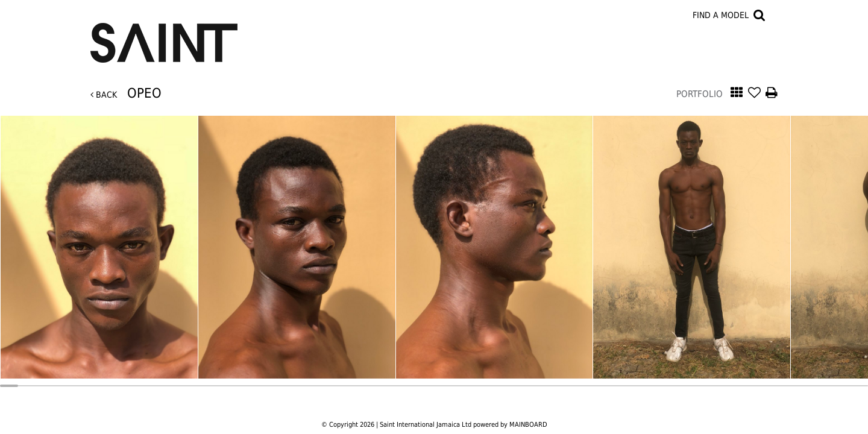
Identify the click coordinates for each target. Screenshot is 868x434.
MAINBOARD (528, 425)
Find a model (721, 15)
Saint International (164, 36)
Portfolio (700, 94)
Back (104, 95)
